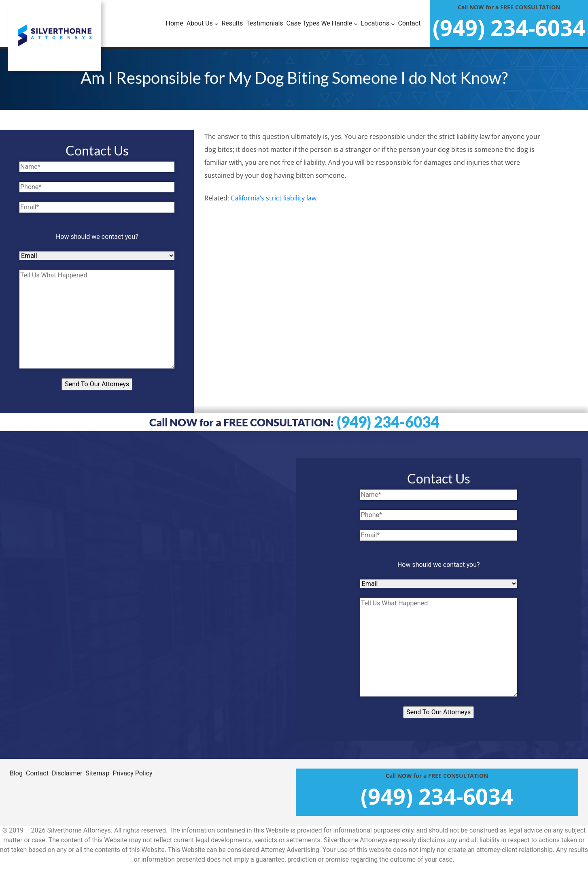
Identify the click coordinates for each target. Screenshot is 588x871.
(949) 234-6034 (388, 422)
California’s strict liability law (274, 198)
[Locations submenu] (378, 23)
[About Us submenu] (203, 23)
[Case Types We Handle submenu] (322, 23)
